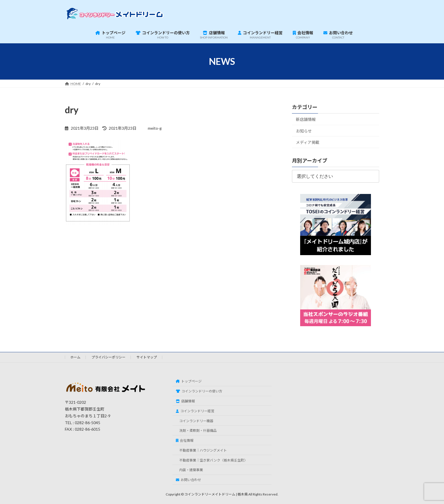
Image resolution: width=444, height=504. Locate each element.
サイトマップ (147, 357)
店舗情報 (185, 401)
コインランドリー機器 (196, 421)
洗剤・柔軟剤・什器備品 (198, 431)
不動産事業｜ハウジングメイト (203, 450)
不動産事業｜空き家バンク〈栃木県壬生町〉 (213, 460)
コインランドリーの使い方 (199, 391)
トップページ (189, 381)
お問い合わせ (188, 480)
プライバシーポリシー (108, 357)
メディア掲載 (308, 142)
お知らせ (304, 131)
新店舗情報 (306, 119)
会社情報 (185, 440)
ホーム (75, 357)
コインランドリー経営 (195, 411)
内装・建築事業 (191, 470)
